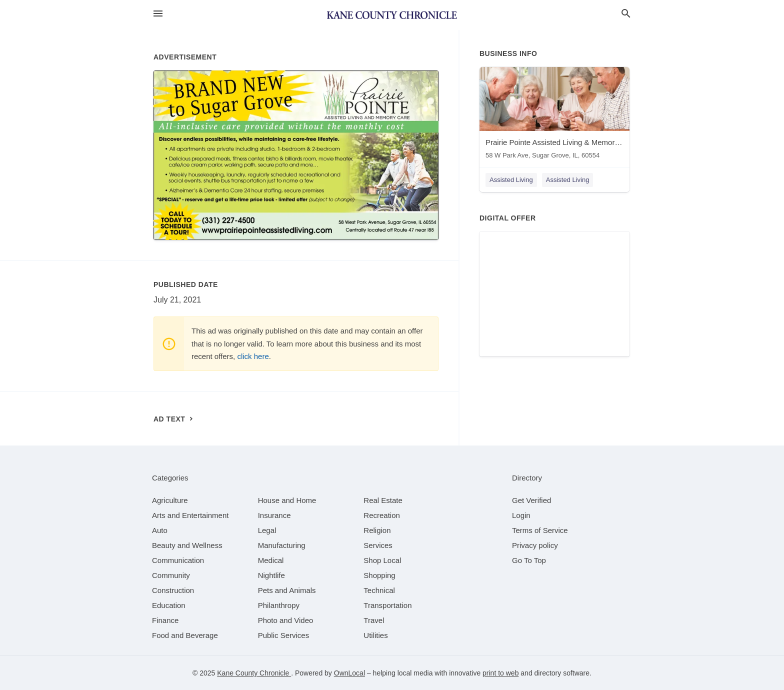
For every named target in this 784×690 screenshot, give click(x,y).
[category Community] (171, 575)
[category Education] (169, 605)
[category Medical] (271, 560)
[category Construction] (173, 590)
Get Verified (531, 500)
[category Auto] (160, 530)
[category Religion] (377, 530)
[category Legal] (267, 530)
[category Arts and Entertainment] (190, 515)
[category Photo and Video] (286, 620)
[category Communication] (178, 560)
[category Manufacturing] (282, 545)
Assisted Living (511, 180)
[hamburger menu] (158, 14)
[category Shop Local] (382, 560)
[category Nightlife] (271, 575)
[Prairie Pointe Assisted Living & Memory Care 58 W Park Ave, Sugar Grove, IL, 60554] (554, 115)
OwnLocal (349, 673)
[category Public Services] (284, 635)
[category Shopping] (379, 575)
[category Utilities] (375, 635)
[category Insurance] (274, 515)
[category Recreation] (382, 515)
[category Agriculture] (170, 500)
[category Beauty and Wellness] (187, 545)
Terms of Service (540, 530)
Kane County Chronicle (254, 673)
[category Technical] (379, 590)
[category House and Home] (287, 500)
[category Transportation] (387, 605)
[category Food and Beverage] (185, 635)
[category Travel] (374, 620)
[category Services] (378, 545)
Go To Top (529, 560)
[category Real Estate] (383, 500)
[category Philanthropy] (279, 605)
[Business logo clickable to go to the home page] (392, 15)
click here (253, 356)
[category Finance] (165, 620)
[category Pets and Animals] (287, 590)
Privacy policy (535, 545)
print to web (500, 673)
